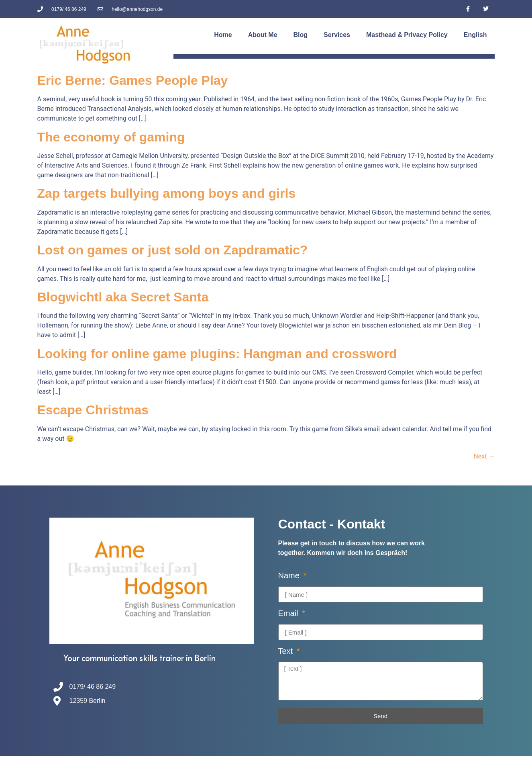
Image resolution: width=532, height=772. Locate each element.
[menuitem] (475, 35)
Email (289, 613)
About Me (263, 35)
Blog (301, 35)
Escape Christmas (93, 410)
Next (484, 456)
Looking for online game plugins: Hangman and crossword (217, 354)
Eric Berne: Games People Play (133, 80)
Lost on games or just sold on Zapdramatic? (173, 250)
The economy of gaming (111, 137)
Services (337, 35)
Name (290, 576)
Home (223, 35)
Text (287, 651)
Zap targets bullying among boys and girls (167, 193)
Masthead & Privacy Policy (407, 35)
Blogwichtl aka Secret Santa (123, 297)
